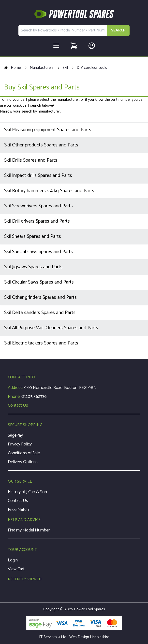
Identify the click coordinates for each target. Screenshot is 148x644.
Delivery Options (23, 462)
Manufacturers (42, 68)
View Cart (16, 569)
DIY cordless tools (92, 68)
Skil (65, 68)
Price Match (18, 510)
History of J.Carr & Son (27, 492)
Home (12, 68)
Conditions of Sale (24, 453)
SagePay (15, 435)
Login (13, 560)
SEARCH (118, 30)
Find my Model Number (29, 530)
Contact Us (18, 405)
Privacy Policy (20, 444)
